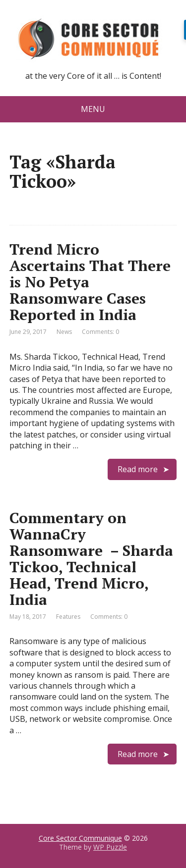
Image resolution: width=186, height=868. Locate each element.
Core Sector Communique (80, 838)
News (64, 332)
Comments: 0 (100, 332)
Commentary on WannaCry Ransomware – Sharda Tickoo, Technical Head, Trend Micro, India (91, 559)
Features (68, 617)
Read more (138, 469)
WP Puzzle (110, 847)
